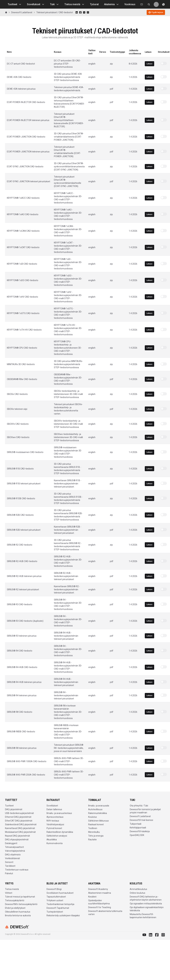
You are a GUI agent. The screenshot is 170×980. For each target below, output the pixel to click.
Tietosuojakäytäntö (15, 900)
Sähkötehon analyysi (57, 836)
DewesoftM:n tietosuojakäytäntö (21, 904)
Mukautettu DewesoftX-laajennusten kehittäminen (143, 916)
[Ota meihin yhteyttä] (142, 4)
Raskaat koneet (96, 824)
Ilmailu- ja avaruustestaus (59, 813)
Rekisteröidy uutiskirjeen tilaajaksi (63, 915)
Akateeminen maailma (100, 893)
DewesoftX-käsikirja (140, 831)
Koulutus (93, 817)
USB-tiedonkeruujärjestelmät (19, 813)
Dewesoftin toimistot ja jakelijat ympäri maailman (145, 811)
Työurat (94, 4)
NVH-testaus (53, 821)
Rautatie (92, 840)
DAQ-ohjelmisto (13, 855)
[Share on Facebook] (80, 12)
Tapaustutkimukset (56, 897)
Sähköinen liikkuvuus (98, 821)
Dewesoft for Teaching (100, 907)
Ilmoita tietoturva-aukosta (18, 915)
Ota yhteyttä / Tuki (139, 806)
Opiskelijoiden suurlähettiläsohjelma (99, 902)
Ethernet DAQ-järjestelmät (18, 817)
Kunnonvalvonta (55, 843)
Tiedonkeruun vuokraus (17, 870)
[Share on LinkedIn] (77, 12)
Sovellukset (36, 4)
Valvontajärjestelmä (15, 851)
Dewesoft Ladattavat (22, 12)
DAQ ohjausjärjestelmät (17, 840)
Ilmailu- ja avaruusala (99, 806)
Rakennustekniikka (98, 813)
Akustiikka (52, 840)
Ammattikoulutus (138, 889)
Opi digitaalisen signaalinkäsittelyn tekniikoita (147, 909)
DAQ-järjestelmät (14, 809)
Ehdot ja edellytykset (15, 908)
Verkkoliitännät (12, 858)
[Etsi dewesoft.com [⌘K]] (149, 4)
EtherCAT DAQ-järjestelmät (19, 821)
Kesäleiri (92, 897)
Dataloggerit (11, 843)
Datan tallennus (54, 809)
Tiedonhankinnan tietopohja (60, 904)
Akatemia (112, 4)
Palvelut (9, 873)
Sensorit (9, 862)
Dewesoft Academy (98, 889)
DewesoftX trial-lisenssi (141, 820)
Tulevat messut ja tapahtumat (20, 897)
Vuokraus (130, 4)
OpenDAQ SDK (137, 835)
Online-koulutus (137, 893)
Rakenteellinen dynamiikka (60, 832)
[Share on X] (84, 12)
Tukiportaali (136, 824)
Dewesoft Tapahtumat (58, 908)
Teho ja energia (96, 836)
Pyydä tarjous (156, 12)
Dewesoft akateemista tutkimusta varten (105, 913)
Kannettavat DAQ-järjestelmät (20, 828)
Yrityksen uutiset (55, 900)
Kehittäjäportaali (138, 828)
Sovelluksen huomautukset (60, 893)
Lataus (149, 64)
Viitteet (9, 893)
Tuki (55, 4)
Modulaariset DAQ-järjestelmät (20, 832)
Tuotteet (15, 4)
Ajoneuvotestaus (55, 817)
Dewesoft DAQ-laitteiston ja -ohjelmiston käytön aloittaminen (146, 898)
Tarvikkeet (10, 866)
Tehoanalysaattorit (14, 847)
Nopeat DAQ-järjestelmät (17, 836)
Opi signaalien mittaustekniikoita (146, 904)
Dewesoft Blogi (54, 889)
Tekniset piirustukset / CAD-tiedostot (55, 12)
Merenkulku (94, 832)
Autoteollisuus (95, 809)
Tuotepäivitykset (55, 912)
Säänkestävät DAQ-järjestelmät (21, 824)
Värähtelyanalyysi (55, 824)
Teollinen (93, 828)
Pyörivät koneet (54, 828)
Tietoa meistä (75, 4)
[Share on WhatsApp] (88, 12)
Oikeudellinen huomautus (18, 912)
